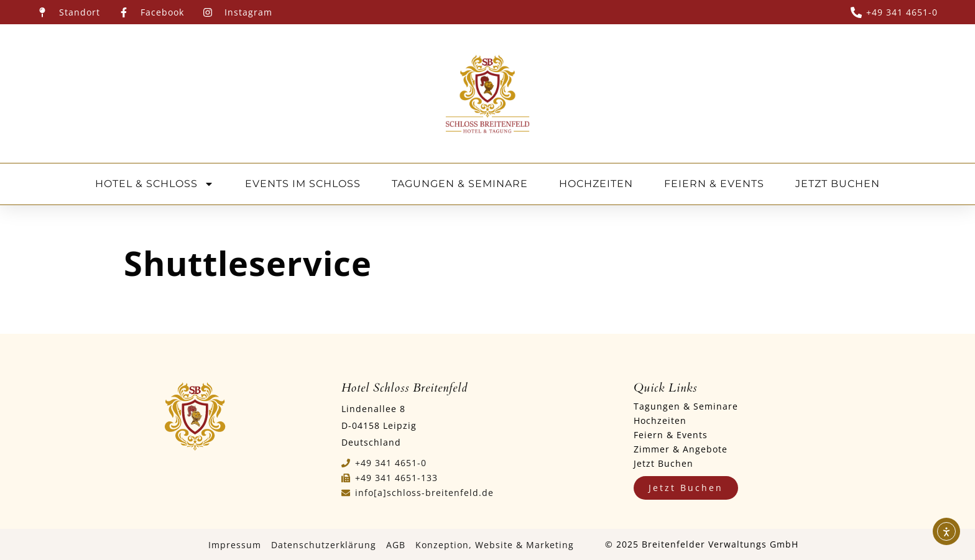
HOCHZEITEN (596, 184)
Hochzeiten (660, 420)
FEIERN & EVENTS (714, 184)
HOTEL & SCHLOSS (155, 184)
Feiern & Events (671, 435)
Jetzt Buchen (663, 463)
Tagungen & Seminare (686, 406)
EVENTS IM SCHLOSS (303, 184)
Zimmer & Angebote (681, 449)
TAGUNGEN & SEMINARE (460, 184)
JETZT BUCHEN (838, 184)
